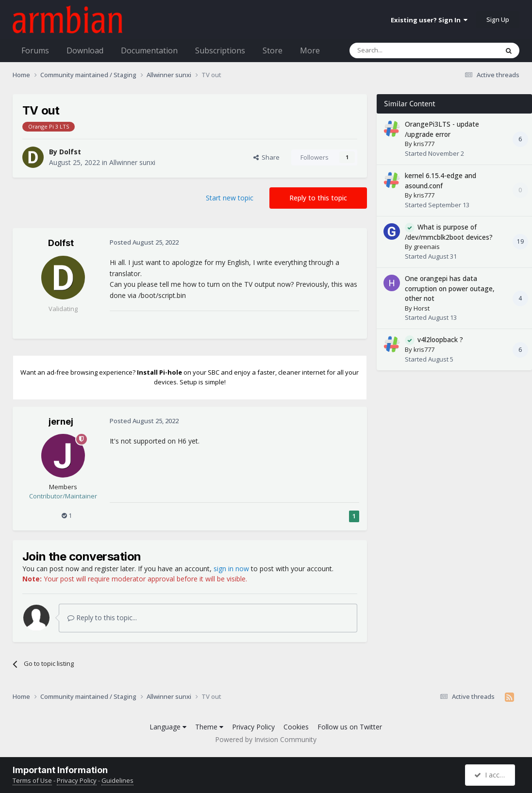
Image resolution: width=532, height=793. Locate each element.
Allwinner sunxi (132, 162)
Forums (35, 50)
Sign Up (498, 19)
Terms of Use (32, 780)
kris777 (424, 144)
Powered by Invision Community (266, 739)
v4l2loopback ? (440, 339)
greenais (427, 247)
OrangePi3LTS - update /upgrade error (442, 129)
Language (168, 727)
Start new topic (230, 198)
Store (273, 50)
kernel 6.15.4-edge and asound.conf (441, 181)
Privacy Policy (253, 727)
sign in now (231, 569)
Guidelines (117, 780)
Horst (422, 308)
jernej (61, 421)
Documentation (149, 50)
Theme (209, 727)
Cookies (296, 727)
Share (266, 157)
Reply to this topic (318, 198)
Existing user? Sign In (429, 20)
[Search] (400, 50)
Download (85, 50)
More (310, 50)
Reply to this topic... (102, 618)
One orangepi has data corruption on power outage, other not (450, 288)
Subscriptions (220, 50)
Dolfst (70, 152)
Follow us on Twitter (350, 727)
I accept (491, 775)
